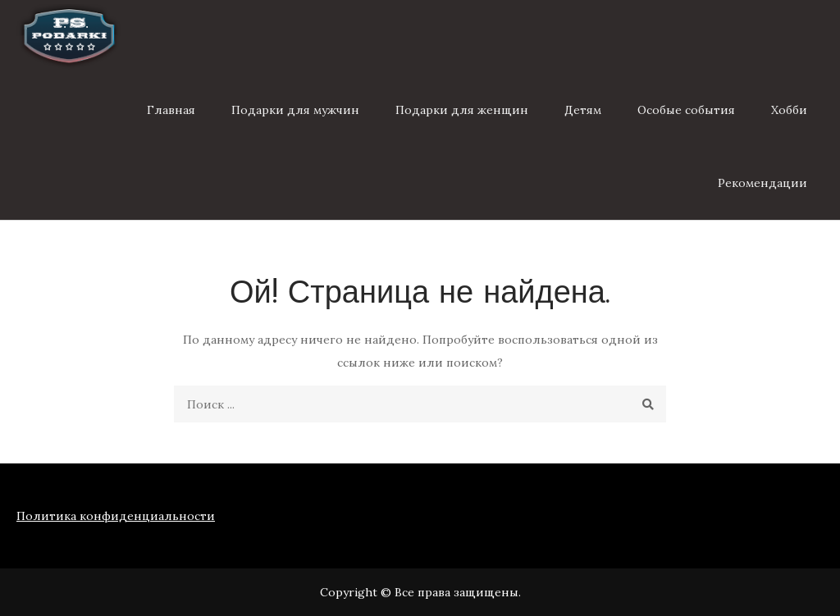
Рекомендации (762, 183)
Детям (583, 110)
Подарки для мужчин (295, 110)
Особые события (686, 110)
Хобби (789, 110)
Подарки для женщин (462, 110)
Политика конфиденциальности (116, 516)
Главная (171, 110)
